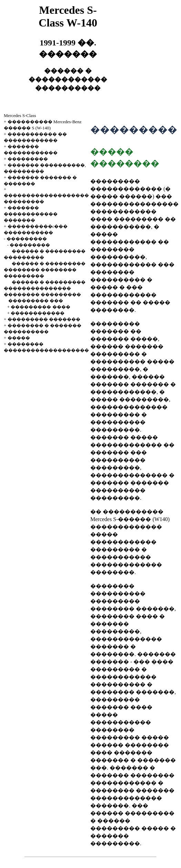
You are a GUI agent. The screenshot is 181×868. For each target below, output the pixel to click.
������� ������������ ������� (31, 214)
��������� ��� (36, 301)
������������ (38, 313)
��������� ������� (44, 319)
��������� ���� (40, 307)
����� (19, 338)
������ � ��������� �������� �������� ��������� (45, 270)
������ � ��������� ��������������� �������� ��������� (45, 288)
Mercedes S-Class (20, 115)
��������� (28, 159)
